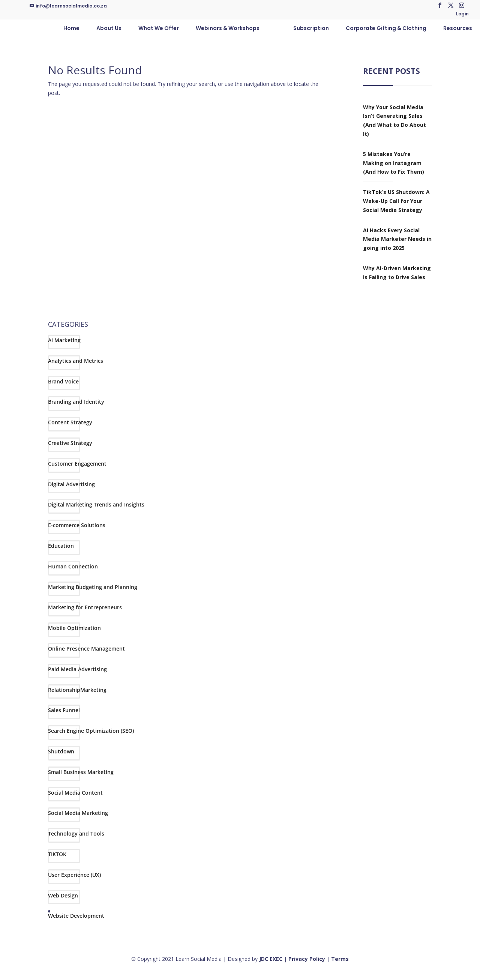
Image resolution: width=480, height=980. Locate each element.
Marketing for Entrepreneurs (85, 607)
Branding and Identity (76, 402)
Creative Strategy (70, 443)
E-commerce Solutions (77, 525)
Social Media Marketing (78, 813)
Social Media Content (75, 793)
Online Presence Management (86, 649)
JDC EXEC (271, 959)
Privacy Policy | (310, 959)
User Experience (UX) (74, 875)
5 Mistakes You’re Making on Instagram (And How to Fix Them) (394, 163)
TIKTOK (57, 854)
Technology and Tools (76, 833)
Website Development (76, 916)
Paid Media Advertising (77, 669)
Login (462, 14)
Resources (458, 29)
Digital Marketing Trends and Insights (96, 504)
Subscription (311, 29)
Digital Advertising (71, 484)
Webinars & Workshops (228, 29)
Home (71, 29)
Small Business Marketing (81, 772)
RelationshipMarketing (77, 690)
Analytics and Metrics (76, 361)
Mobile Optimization (74, 628)
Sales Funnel (64, 710)
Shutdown (61, 751)
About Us (109, 29)
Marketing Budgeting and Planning (93, 587)
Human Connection (73, 566)
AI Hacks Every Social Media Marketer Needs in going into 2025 (397, 239)
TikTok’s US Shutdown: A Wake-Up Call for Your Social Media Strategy (396, 201)
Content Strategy (70, 422)
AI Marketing (64, 340)
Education (61, 546)
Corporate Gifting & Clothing (386, 29)
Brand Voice (63, 381)
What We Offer (159, 29)
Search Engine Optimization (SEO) (91, 731)
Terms (340, 959)
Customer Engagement (77, 464)
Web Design (63, 895)
